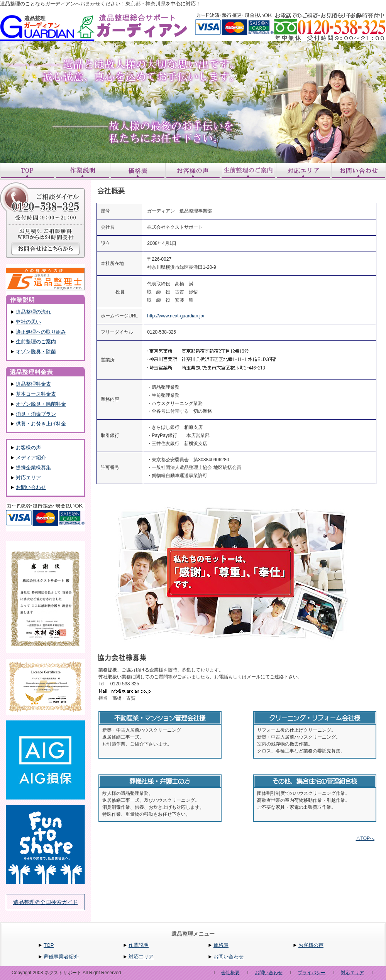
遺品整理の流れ (33, 312)
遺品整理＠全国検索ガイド (46, 902)
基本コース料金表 (36, 394)
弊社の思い (28, 322)
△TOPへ (365, 838)
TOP (49, 945)
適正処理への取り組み (41, 332)
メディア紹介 (31, 458)
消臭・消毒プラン (36, 414)
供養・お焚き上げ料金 (41, 424)
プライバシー (312, 973)
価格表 (221, 945)
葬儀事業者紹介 (61, 957)
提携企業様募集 (33, 468)
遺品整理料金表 (33, 384)
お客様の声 (28, 448)
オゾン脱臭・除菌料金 (41, 404)
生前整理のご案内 (36, 342)
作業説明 (139, 945)
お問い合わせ (31, 487)
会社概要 (230, 973)
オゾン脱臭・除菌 (36, 352)
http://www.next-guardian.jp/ (176, 316)
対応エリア (28, 478)
